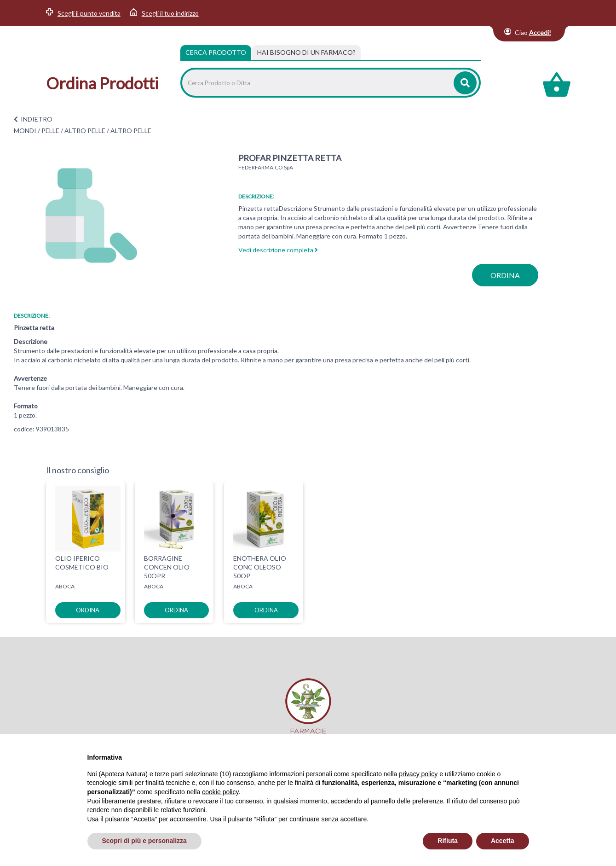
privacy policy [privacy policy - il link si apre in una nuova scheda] (418, 774)
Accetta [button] (503, 841)
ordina (505, 275)
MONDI (25, 131)
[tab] (306, 52)
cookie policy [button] (220, 792)
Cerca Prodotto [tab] (216, 52)
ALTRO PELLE (85, 131)
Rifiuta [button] (448, 841)
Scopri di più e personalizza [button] (144, 841)
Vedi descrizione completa (278, 250)
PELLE (50, 131)
